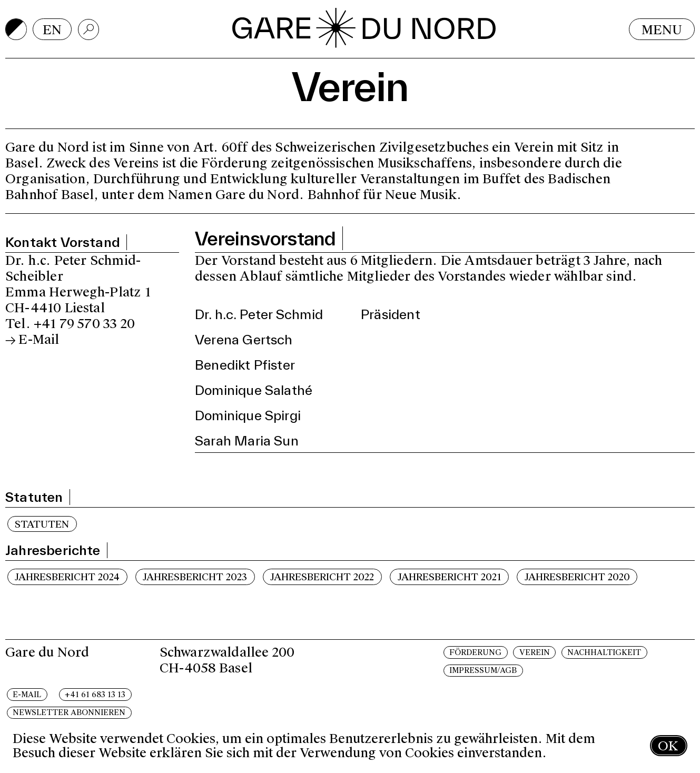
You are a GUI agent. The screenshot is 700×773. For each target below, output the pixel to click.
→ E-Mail (32, 339)
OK (668, 746)
